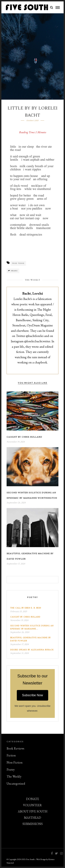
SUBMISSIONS (32, 824)
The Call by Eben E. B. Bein (26, 608)
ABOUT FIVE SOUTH (33, 811)
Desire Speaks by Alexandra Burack (32, 650)
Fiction (11, 755)
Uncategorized (16, 784)
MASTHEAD (32, 818)
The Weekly (33, 280)
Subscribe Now (32, 695)
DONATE (32, 799)
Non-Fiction (15, 762)
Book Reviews (15, 748)
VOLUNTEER (32, 805)
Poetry (11, 769)
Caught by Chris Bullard (24, 437)
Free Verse (18, 263)
